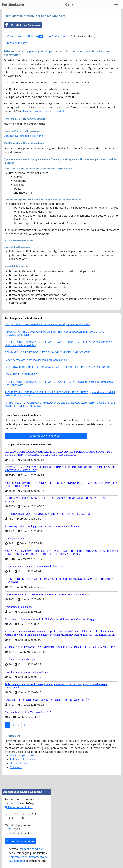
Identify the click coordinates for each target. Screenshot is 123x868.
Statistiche (57, 36)
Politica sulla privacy (83, 36)
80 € (23, 818)
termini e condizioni (32, 849)
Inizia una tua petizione (46, 436)
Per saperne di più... (19, 807)
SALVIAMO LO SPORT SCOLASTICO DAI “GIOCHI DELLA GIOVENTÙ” (47, 353)
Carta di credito (22, 833)
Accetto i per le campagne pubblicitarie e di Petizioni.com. (29, 855)
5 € (10, 814)
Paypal (17, 829)
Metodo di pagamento (19, 825)
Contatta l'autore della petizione (23, 136)
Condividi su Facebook (22, 25)
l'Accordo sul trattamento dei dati (44, 111)
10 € (22, 814)
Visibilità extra (17, 43)
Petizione (14, 36)
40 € (11, 818)
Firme (35, 36)
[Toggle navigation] (116, 5)
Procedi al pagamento (20, 841)
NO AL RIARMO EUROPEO (21, 375)
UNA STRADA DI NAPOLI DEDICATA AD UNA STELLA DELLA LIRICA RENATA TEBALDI (57, 367)
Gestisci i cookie (20, 763)
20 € (34, 814)
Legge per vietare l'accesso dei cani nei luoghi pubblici (36, 360)
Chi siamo (16, 767)
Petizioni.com (13, 5)
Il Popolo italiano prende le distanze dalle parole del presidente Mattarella (47, 324)
